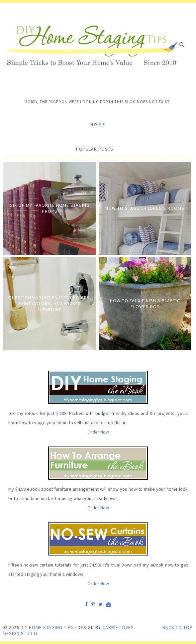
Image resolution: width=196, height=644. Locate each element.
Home (98, 125)
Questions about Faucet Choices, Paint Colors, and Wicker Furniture (50, 304)
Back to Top (178, 627)
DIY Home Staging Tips (47, 627)
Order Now (98, 432)
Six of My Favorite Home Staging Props (50, 208)
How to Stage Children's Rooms (145, 208)
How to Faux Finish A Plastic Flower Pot (145, 304)
